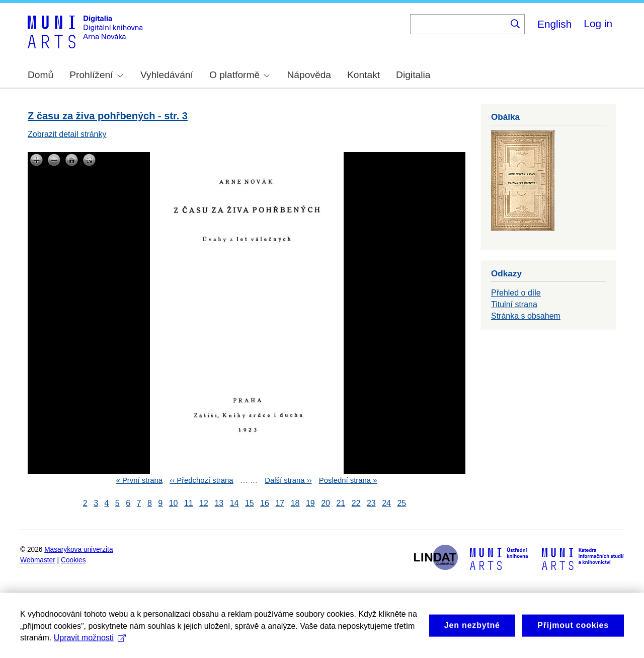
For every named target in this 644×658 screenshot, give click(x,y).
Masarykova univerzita (78, 550)
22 (356, 503)
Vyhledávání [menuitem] (167, 75)
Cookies (73, 560)
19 (310, 503)
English (554, 24)
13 (219, 503)
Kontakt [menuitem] (364, 75)
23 (371, 503)
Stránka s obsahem (526, 316)
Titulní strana (514, 304)
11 (189, 503)
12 (204, 503)
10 (174, 503)
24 (386, 503)
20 (326, 503)
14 (234, 503)
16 (265, 503)
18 (295, 503)
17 (280, 503)
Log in (598, 23)
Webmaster (38, 560)
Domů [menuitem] (41, 75)
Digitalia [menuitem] (413, 75)
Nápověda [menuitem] (309, 75)
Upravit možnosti (90, 652)
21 (341, 503)
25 (401, 503)
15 (250, 503)
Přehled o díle (516, 293)
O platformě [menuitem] (239, 75)
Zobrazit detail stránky (67, 134)
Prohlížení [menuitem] (96, 75)
